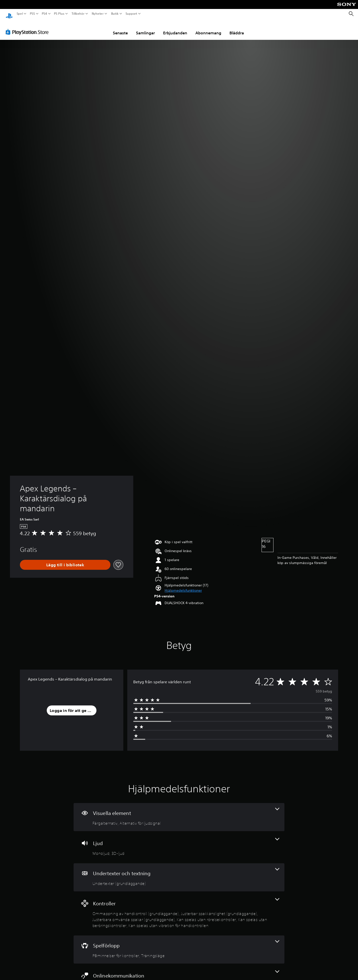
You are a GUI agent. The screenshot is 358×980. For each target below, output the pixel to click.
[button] (183, 586)
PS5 (32, 14)
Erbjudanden (175, 28)
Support (132, 14)
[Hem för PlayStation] (9, 14)
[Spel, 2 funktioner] (179, 945)
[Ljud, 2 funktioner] (179, 842)
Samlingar (145, 28)
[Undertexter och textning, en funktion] (179, 873)
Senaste (120, 28)
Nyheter (98, 14)
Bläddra (237, 28)
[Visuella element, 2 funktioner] (179, 812)
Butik (115, 14)
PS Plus (59, 14)
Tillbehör (78, 14)
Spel (20, 14)
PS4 (44, 14)
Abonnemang (208, 28)
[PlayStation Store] (28, 27)
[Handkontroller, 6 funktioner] (179, 909)
